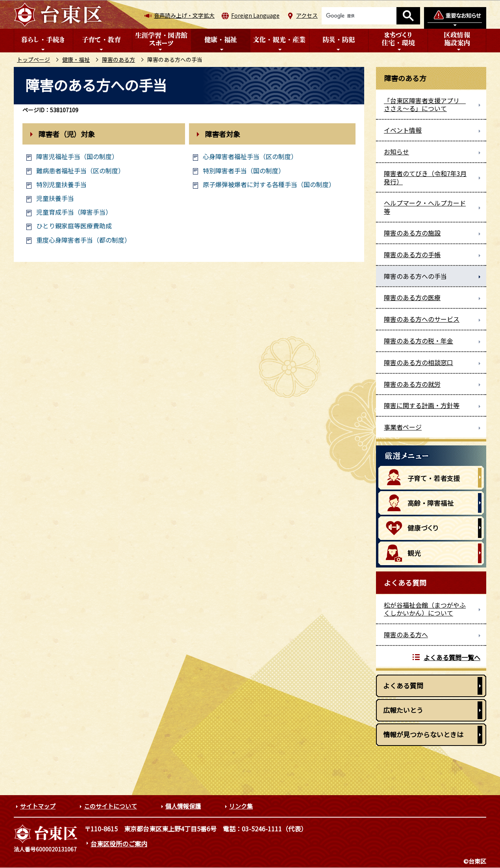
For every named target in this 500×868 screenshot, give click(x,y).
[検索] (359, 16)
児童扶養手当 (55, 198)
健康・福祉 (76, 59)
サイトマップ (38, 806)
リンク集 (241, 806)
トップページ (33, 59)
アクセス (307, 15)
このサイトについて (110, 806)
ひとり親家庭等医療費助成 (74, 226)
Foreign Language (255, 15)
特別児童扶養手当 (61, 185)
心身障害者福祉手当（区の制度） (250, 157)
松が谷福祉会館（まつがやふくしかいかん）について (425, 609)
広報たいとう (403, 710)
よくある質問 (403, 685)
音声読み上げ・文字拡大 (184, 15)
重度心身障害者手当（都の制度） (83, 240)
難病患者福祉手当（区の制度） (80, 171)
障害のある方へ (406, 634)
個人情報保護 (183, 806)
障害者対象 (222, 134)
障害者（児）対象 (67, 134)
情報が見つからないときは (423, 734)
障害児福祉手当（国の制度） (77, 157)
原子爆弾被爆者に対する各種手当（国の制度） (269, 185)
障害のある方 (119, 59)
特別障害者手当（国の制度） (244, 171)
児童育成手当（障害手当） (74, 212)
